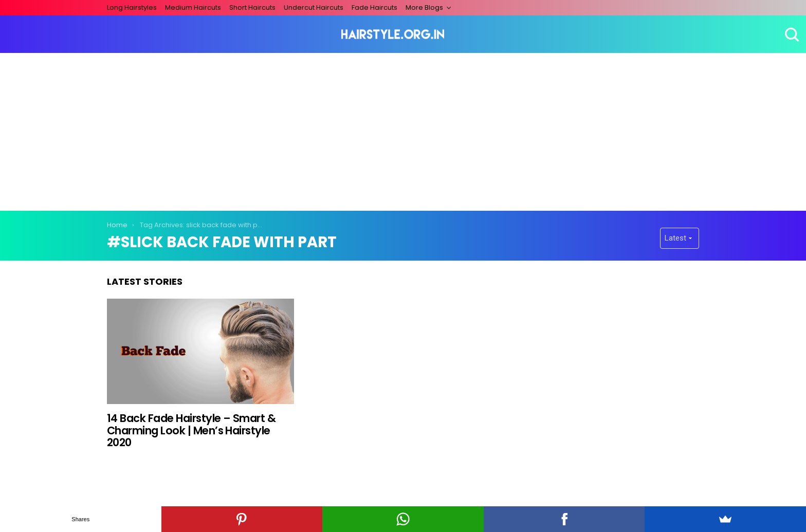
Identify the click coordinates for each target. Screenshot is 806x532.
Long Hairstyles (132, 7)
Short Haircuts (252, 7)
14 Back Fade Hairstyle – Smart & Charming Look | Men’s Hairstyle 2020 (191, 430)
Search (791, 34)
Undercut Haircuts (314, 7)
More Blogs (424, 7)
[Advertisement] (403, 130)
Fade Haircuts (374, 7)
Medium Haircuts (193, 7)
